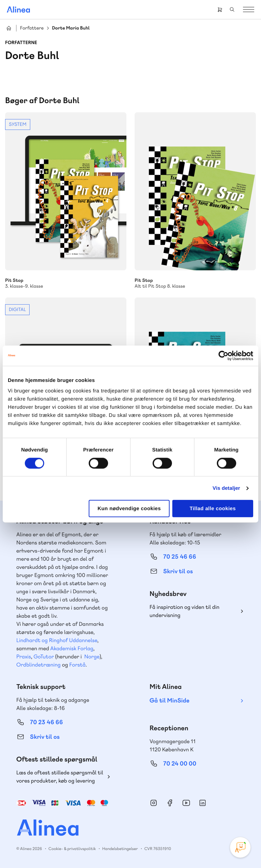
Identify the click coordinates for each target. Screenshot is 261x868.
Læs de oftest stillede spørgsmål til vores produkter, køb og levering (60, 777)
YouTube (186, 803)
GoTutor (44, 657)
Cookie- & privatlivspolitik (72, 849)
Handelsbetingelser (120, 849)
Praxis (24, 657)
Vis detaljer (227, 488)
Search (232, 9)
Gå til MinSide (169, 701)
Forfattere (32, 28)
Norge (92, 657)
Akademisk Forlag (72, 648)
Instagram (154, 803)
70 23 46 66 (46, 722)
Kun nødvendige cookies (129, 509)
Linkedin (203, 803)
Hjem (9, 28)
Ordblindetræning (38, 665)
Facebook (170, 803)
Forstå (77, 665)
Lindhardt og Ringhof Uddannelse (57, 640)
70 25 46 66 (180, 557)
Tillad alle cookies (213, 509)
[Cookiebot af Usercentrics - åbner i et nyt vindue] (223, 355)
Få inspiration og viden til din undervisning (185, 611)
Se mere (66, 201)
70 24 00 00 (180, 764)
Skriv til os (178, 571)
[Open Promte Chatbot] (240, 847)
